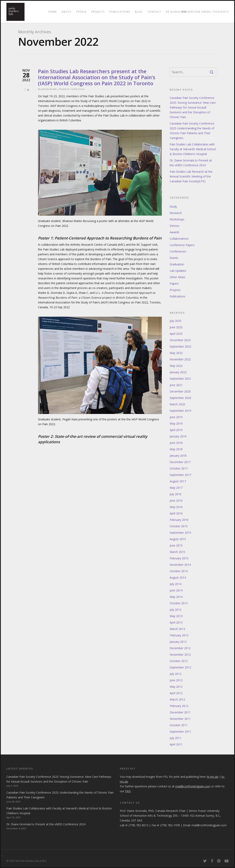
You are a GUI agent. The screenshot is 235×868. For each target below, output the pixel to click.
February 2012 (179, 706)
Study (173, 206)
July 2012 (175, 674)
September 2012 (180, 667)
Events (174, 258)
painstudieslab (49, 89)
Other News (178, 277)
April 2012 (176, 693)
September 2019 (180, 411)
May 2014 (176, 597)
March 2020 (177, 404)
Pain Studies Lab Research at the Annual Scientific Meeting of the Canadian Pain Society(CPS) (191, 176)
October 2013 (179, 603)
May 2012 (176, 687)
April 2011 (176, 744)
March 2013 (177, 629)
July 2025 (175, 321)
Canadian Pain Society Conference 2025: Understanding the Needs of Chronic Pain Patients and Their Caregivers (192, 131)
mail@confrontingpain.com (209, 825)
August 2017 (178, 481)
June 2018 (176, 443)
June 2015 (176, 545)
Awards (174, 232)
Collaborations (179, 239)
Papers (174, 283)
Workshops (177, 219)
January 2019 (178, 436)
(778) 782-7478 (170, 825)
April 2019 (176, 430)
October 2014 (179, 571)
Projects (98, 12)
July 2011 (175, 738)
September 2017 (180, 475)
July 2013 (175, 610)
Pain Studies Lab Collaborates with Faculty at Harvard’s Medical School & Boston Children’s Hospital (193, 149)
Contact (154, 12)
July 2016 (175, 494)
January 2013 (178, 642)
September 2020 (180, 398)
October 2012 (179, 661)
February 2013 (179, 635)
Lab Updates (178, 271)
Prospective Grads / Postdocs (205, 12)
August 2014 (178, 577)
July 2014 (175, 584)
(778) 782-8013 (139, 825)
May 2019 (176, 423)
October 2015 (179, 526)
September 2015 (180, 533)
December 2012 (180, 648)
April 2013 (176, 622)
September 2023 (180, 346)
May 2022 (176, 366)
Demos (174, 226)
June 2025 (176, 327)
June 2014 (176, 590)
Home (53, 12)
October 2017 (179, 468)
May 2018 (176, 449)
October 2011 (179, 725)
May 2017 (176, 488)
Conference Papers (182, 245)
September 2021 (180, 379)
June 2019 (176, 417)
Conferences (77, 89)
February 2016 (179, 520)
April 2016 (176, 513)
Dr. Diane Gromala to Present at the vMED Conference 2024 (191, 163)
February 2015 (179, 558)
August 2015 (178, 539)
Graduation (177, 264)
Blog (139, 12)
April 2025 (176, 334)
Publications (120, 12)
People (82, 12)
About (67, 12)
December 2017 (180, 462)
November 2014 (180, 565)
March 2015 (177, 552)
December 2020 (180, 391)
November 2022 (180, 359)
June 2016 (176, 500)
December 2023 (180, 340)
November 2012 (180, 655)
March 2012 (177, 699)
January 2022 (178, 372)
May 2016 (176, 507)
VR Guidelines (176, 12)
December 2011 (180, 712)
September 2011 (180, 732)
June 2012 (176, 680)
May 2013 (176, 616)
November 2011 (180, 719)
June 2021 (176, 385)
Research (64, 89)
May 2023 (176, 353)
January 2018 (178, 456)
